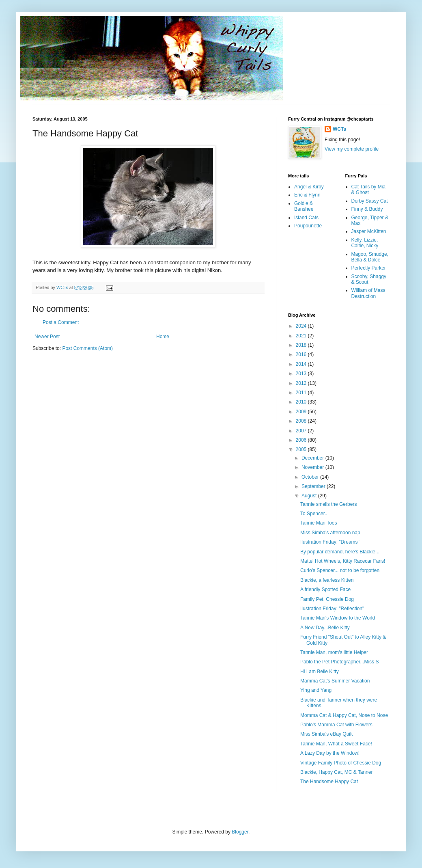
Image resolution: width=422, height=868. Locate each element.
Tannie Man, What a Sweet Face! (336, 744)
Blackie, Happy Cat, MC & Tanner (337, 772)
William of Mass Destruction (368, 293)
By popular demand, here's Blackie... (340, 552)
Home (163, 337)
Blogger (240, 832)
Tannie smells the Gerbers (328, 504)
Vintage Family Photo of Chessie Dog (341, 763)
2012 (302, 383)
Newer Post (47, 337)
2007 (302, 431)
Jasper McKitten (369, 231)
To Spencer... (314, 514)
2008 (302, 421)
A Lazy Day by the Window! (330, 753)
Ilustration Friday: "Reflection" (332, 609)
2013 (302, 374)
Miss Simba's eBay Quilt (326, 734)
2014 (302, 364)
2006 (302, 440)
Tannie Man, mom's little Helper (334, 652)
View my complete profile (352, 149)
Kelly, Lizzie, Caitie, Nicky (365, 243)
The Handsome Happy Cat (329, 782)
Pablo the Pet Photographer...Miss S (339, 662)
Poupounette (308, 226)
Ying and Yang (316, 690)
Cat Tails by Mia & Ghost (368, 190)
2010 (302, 402)
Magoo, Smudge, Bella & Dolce (370, 257)
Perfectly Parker (369, 268)
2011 (302, 393)
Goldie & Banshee (304, 206)
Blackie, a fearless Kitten (327, 580)
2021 (302, 336)
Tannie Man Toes (319, 523)
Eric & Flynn (307, 195)
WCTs (339, 129)
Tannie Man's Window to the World (338, 618)
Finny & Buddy (367, 209)
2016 (302, 354)
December (313, 458)
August (310, 496)
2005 (302, 449)
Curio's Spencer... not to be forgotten (340, 570)
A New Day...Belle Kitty (325, 628)
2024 (302, 326)
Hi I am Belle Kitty (320, 672)
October (311, 477)
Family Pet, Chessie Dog (327, 599)
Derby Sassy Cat (370, 201)
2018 (302, 345)
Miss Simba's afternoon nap (330, 533)
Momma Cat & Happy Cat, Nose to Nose (344, 715)
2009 (302, 412)
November (313, 467)
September (314, 486)
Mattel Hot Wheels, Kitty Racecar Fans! (343, 561)
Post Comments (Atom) (87, 348)
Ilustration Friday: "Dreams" (330, 542)
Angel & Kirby (309, 187)
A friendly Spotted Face (325, 589)
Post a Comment (61, 322)
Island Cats (306, 218)
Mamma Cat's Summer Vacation (335, 681)
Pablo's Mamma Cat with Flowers (336, 725)
